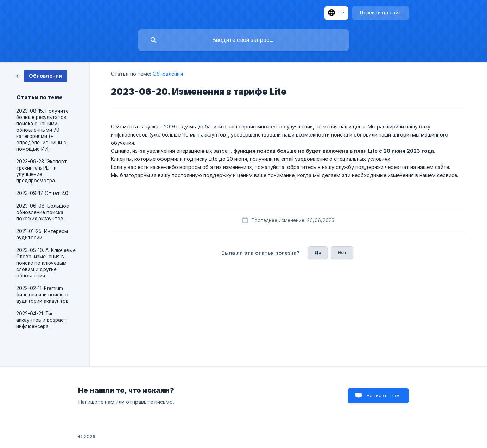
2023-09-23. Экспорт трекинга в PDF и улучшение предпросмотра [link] (42, 171)
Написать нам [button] (383, 395)
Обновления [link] (168, 74)
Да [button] (318, 252)
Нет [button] (342, 252)
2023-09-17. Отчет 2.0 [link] (42, 193)
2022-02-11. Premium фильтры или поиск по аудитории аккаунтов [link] (43, 295)
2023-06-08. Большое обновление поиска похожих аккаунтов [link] (43, 212)
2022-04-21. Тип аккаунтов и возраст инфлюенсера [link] (41, 320)
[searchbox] (243, 40)
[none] (336, 13)
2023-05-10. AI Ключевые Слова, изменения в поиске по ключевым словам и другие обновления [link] (46, 263)
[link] (42, 75)
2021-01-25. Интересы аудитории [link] (42, 234)
